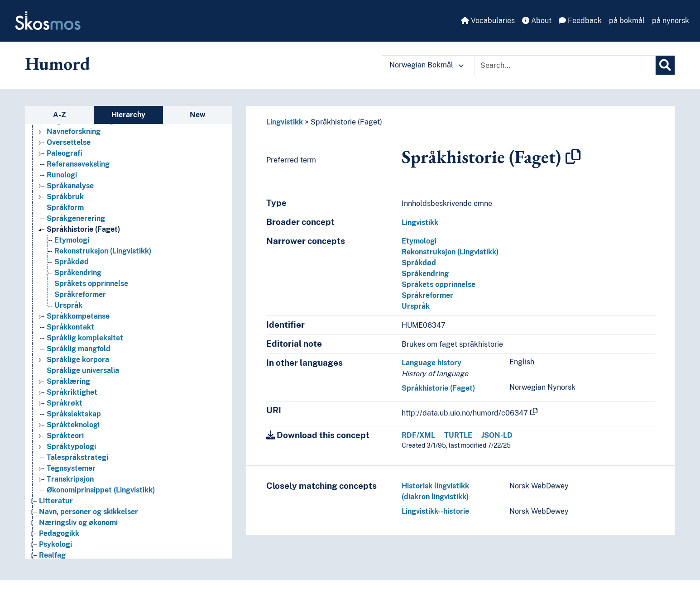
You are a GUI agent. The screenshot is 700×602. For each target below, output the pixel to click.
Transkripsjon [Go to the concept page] (70, 479)
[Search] (665, 65)
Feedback (580, 21)
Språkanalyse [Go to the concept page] (70, 186)
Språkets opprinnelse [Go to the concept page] (91, 284)
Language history (432, 363)
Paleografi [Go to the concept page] (65, 153)
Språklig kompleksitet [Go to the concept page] (85, 338)
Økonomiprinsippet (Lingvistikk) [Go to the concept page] (101, 490)
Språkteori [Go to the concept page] (65, 436)
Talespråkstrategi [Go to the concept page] (77, 457)
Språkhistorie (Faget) (346, 122)
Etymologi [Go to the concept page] (72, 240)
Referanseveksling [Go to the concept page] (78, 164)
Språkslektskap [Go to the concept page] (74, 414)
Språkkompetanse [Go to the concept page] (78, 316)
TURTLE (458, 435)
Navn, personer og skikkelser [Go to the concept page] (89, 512)
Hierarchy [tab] (128, 115)
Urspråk (416, 306)
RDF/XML (418, 435)
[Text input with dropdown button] (565, 65)
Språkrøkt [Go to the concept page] (65, 403)
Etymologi (419, 241)
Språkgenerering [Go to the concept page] (76, 218)
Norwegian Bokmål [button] (427, 65)
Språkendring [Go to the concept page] (78, 273)
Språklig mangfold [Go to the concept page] (79, 349)
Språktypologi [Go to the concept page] (71, 447)
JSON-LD (497, 435)
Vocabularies (488, 21)
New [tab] (198, 115)
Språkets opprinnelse (439, 284)
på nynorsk (671, 21)
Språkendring (425, 274)
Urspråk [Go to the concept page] (68, 305)
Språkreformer (427, 295)
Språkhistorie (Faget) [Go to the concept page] (83, 229)
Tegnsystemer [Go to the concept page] (71, 468)
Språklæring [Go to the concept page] (68, 381)
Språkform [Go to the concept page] (65, 208)
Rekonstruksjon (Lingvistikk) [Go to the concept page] (103, 251)
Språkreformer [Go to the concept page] (80, 294)
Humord (58, 63)
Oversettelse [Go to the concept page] (69, 142)
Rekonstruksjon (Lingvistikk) (450, 252)
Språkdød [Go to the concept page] (72, 262)
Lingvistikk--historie (435, 511)
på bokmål (627, 21)
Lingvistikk (285, 122)
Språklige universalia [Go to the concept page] (83, 370)
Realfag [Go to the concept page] (52, 555)
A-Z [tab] (60, 115)
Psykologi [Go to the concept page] (55, 544)
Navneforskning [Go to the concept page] (74, 131)
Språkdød (419, 263)
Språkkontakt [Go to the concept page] (70, 327)
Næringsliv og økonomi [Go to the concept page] (78, 523)
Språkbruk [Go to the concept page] (65, 197)
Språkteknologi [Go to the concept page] (73, 425)
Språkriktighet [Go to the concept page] (72, 392)
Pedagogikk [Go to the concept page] (59, 533)
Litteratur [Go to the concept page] (56, 501)
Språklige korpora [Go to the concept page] (78, 360)
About (537, 21)
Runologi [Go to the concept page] (62, 175)
